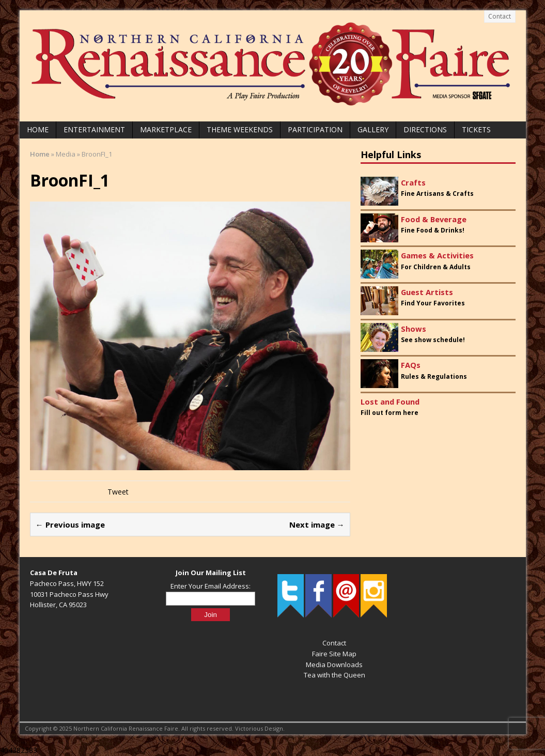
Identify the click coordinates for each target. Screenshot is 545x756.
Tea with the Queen (334, 675)
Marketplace (166, 129)
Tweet (118, 492)
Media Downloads (334, 665)
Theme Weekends (240, 129)
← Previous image (70, 524)
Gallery (373, 129)
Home (38, 129)
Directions (425, 129)
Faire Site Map (334, 654)
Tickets (476, 129)
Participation (315, 129)
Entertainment (94, 129)
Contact (500, 16)
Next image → (317, 524)
